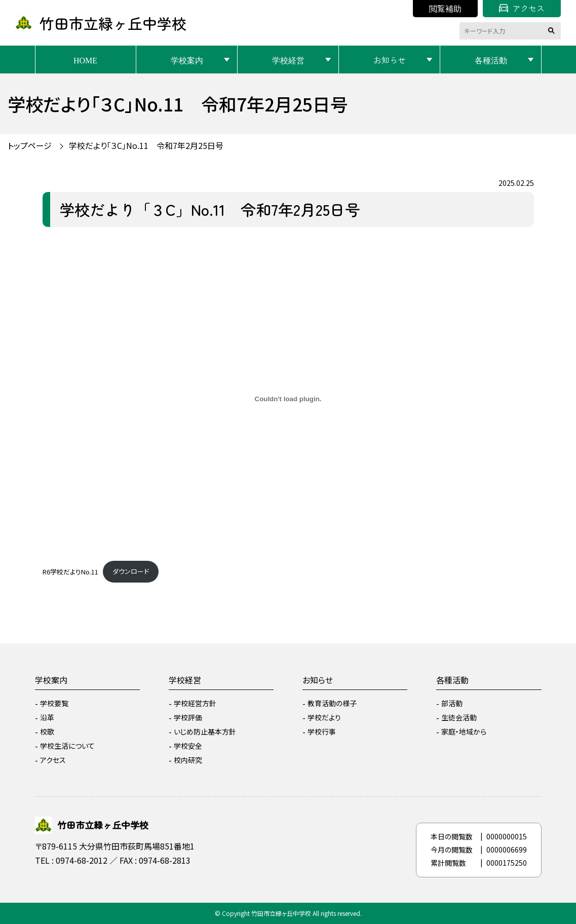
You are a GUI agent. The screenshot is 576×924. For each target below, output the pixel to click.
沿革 (47, 717)
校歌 (47, 731)
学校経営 (288, 60)
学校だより (324, 717)
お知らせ (390, 60)
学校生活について (67, 746)
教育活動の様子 (332, 703)
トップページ (30, 145)
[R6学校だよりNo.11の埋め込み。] (288, 399)
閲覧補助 (445, 8)
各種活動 (491, 60)
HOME (85, 60)
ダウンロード (131, 571)
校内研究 (188, 760)
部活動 (452, 703)
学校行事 (322, 731)
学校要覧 (54, 703)
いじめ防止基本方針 (205, 731)
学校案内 (187, 60)
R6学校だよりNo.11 (70, 571)
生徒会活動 (459, 717)
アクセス (522, 8)
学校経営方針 (195, 703)
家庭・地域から (464, 731)
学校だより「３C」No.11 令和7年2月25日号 (146, 145)
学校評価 (188, 717)
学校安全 (188, 746)
